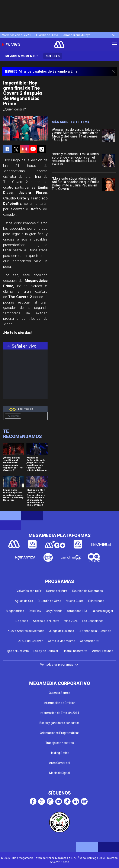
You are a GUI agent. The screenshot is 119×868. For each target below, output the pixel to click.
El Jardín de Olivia (46, 35)
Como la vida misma (62, 641)
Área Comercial (59, 763)
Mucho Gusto (75, 601)
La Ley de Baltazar (46, 651)
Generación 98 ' (90, 641)
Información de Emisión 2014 (59, 713)
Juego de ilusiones (62, 631)
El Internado (96, 601)
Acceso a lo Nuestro (46, 621)
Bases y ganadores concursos (59, 723)
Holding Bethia (60, 753)
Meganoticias (15, 611)
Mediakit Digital (59, 773)
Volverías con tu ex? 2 (17, 35)
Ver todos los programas (59, 665)
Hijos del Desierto (17, 651)
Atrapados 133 (77, 611)
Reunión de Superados (88, 591)
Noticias (53, 56)
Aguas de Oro (24, 601)
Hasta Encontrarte (75, 651)
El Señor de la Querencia (95, 631)
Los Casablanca (93, 621)
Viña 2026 (71, 621)
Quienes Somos (59, 693)
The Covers (13, 416)
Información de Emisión (60, 703)
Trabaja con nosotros (60, 743)
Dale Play (35, 611)
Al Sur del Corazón (31, 641)
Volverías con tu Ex (29, 591)
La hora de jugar (102, 611)
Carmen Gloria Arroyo (76, 35)
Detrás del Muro (57, 591)
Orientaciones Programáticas (60, 733)
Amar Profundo (103, 651)
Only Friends (54, 611)
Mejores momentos (22, 56)
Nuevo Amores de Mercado (26, 631)
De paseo (22, 621)
